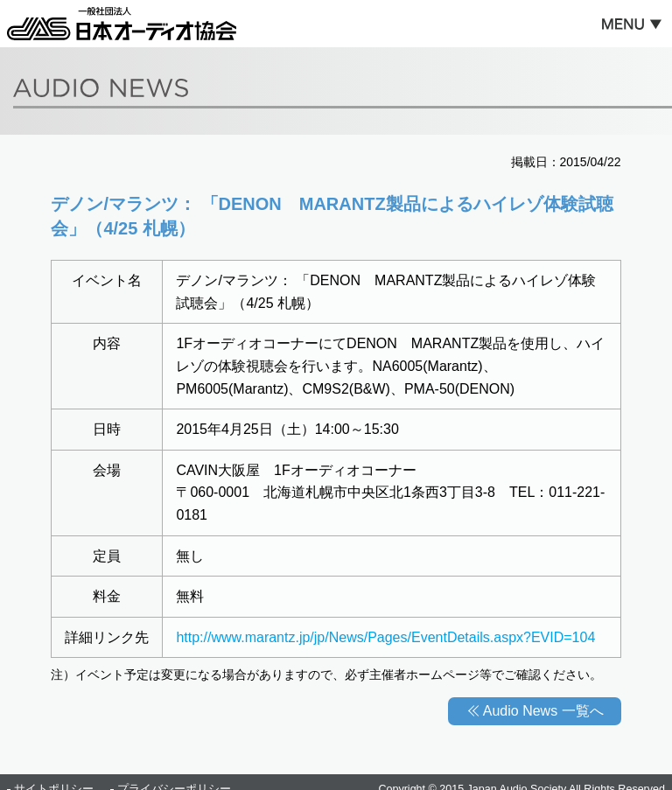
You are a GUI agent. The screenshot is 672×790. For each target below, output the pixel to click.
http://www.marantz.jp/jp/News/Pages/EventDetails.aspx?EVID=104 (385, 637)
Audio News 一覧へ (543, 711)
